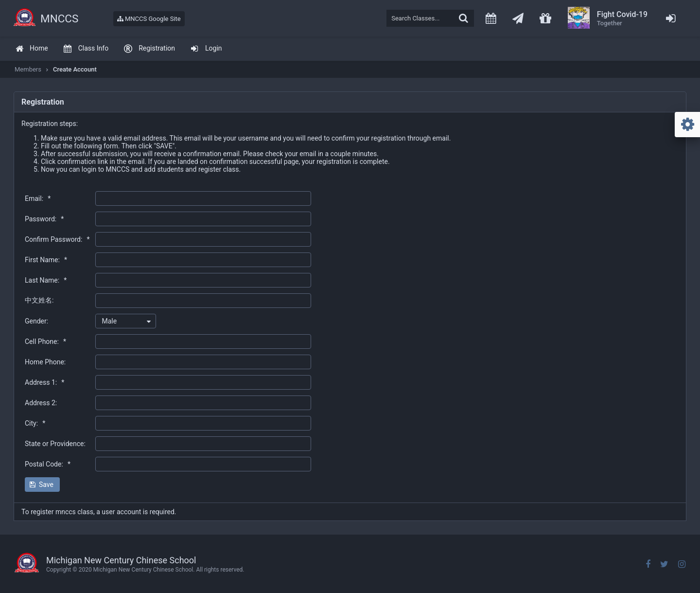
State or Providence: (55, 444)
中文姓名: (39, 300)
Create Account (75, 69)
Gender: (36, 321)
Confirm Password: (57, 239)
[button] (42, 485)
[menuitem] (32, 49)
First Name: (46, 260)
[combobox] (126, 321)
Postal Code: (48, 464)
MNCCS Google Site (149, 19)
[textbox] (430, 18)
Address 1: (44, 382)
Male (109, 321)
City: (35, 423)
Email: (38, 198)
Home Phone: (45, 362)
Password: (44, 219)
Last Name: (46, 280)
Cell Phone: (45, 341)
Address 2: (41, 403)
